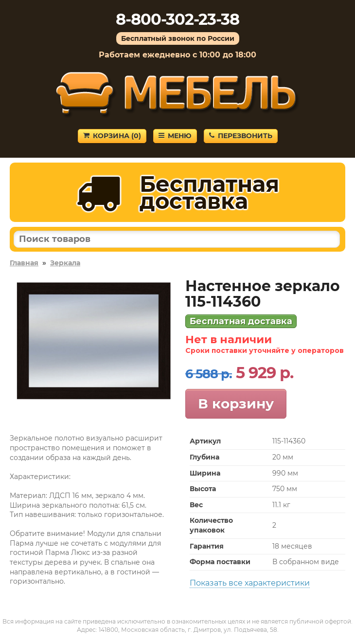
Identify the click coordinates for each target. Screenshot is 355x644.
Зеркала (65, 263)
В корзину (236, 404)
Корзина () (112, 136)
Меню (175, 136)
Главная (24, 263)
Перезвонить (241, 136)
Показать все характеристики (250, 583)
